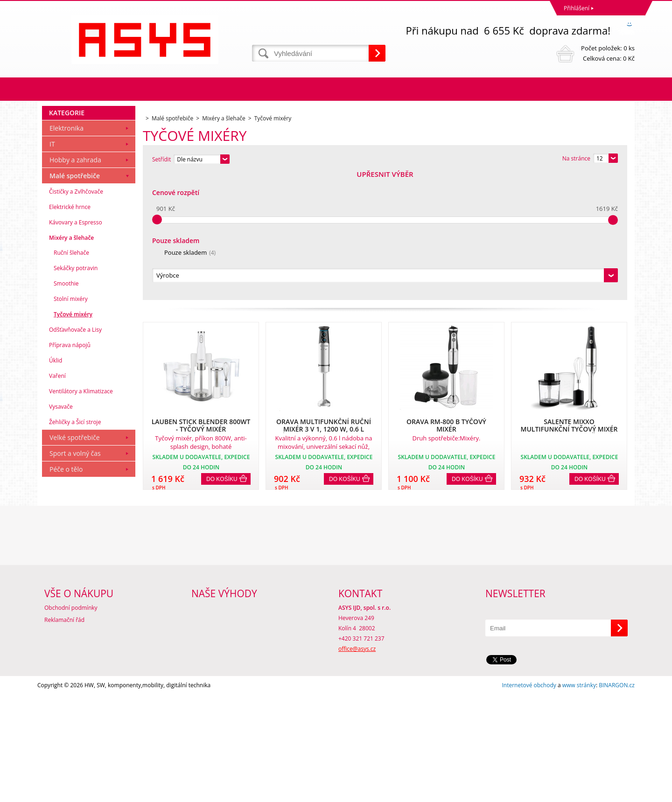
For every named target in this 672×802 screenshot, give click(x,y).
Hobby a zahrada (75, 287)
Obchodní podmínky (71, 715)
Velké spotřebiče (75, 564)
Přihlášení (577, 8)
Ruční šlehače (71, 380)
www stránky (579, 792)
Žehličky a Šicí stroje (75, 549)
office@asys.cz (357, 756)
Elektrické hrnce (70, 334)
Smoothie (66, 410)
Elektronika (66, 255)
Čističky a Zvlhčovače (76, 318)
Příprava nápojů (70, 472)
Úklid (56, 487)
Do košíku (222, 352)
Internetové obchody (529, 792)
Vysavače (61, 534)
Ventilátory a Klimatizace (81, 518)
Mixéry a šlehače (71, 365)
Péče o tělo (66, 596)
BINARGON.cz (617, 792)
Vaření (57, 503)
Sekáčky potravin (76, 395)
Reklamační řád (64, 727)
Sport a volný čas (75, 580)
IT (52, 271)
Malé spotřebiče (75, 303)
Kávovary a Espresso (76, 349)
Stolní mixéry (71, 426)
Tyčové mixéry (73, 441)
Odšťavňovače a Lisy (75, 457)
